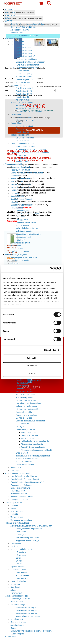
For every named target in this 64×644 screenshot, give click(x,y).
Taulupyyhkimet (22, 219)
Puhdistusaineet (22, 225)
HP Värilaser (21, 555)
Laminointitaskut (17, 44)
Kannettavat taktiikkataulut (21, 205)
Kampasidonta (16, 123)
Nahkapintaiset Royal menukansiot (35, 441)
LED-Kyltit (20, 427)
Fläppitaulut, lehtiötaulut (20, 170)
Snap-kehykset (22, 453)
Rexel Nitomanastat (18, 511)
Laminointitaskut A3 (24, 50)
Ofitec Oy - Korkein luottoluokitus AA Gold (27, 24)
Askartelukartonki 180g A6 (26, 608)
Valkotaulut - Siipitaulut (20, 182)
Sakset (13, 628)
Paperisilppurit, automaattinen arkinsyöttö (27, 482)
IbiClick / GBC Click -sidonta (22, 103)
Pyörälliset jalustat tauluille (21, 179)
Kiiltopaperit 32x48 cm (20, 622)
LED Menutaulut (22, 424)
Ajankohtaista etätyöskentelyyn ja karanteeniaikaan (31, 526)
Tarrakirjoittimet (17, 517)
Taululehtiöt (20, 240)
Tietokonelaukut (22, 573)
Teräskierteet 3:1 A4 (24, 91)
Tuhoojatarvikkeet (18, 491)
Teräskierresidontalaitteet (26, 88)
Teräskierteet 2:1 (23, 97)
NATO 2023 (10, 12)
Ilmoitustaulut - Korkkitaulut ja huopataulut (33, 456)
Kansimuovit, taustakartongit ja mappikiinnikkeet (30, 152)
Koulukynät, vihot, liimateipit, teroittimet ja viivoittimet (32, 631)
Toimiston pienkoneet (14, 502)
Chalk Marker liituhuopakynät (28, 214)
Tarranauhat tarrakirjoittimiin (22, 520)
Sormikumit (15, 587)
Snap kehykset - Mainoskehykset (24, 257)
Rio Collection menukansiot (32, 444)
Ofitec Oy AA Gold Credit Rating (23, 27)
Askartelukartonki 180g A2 (26, 613)
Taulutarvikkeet (17, 208)
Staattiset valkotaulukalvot (21, 199)
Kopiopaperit (16, 543)
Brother (19, 561)
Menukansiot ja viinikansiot (27, 430)
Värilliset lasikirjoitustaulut (21, 184)
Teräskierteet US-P (23, 132)
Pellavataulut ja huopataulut (22, 187)
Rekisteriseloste (17, 33)
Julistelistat (15, 263)
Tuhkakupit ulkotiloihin (25, 465)
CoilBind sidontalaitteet (25, 138)
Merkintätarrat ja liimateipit (21, 549)
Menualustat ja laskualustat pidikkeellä (37, 450)
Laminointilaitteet (17, 42)
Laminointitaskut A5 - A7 (26, 56)
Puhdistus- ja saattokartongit (27, 65)
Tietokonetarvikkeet (18, 570)
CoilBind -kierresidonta (20, 135)
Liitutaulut (14, 202)
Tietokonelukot (22, 578)
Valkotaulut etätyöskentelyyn (27, 538)
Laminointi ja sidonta (14, 39)
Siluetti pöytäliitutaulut (25, 386)
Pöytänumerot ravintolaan (26, 415)
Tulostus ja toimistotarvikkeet (17, 523)
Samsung (20, 564)
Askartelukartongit (18, 605)
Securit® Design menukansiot (33, 447)
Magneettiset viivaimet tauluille (28, 234)
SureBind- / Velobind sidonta (22, 144)
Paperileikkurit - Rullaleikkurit (22, 485)
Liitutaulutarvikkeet (23, 237)
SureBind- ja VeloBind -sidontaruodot (31, 149)
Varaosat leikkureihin (19, 494)
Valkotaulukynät (22, 211)
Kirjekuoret (15, 546)
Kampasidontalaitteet (24, 126)
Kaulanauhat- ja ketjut (25, 74)
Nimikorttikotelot (22, 71)
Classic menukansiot (29, 435)
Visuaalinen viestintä (14, 164)
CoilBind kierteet (22, 141)
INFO (7, 18)
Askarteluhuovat (17, 625)
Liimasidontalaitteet (24, 117)
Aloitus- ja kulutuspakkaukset (28, 228)
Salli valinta (32, 366)
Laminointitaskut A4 (24, 53)
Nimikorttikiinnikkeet (24, 77)
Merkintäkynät (16, 593)
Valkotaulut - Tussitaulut (20, 167)
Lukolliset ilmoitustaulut (20, 260)
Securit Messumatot (24, 462)
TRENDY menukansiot (30, 438)
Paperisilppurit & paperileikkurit (18, 473)
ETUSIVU (9, 9)
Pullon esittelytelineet (24, 397)
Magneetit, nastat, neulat (26, 222)
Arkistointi (14, 590)
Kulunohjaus (21, 535)
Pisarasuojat (16, 193)
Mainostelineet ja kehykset (16, 254)
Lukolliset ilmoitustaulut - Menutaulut (30, 421)
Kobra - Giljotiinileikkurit (20, 488)
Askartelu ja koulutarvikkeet (16, 596)
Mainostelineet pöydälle (25, 389)
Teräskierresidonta (18, 85)
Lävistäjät (14, 514)
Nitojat (13, 508)
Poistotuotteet (11, 637)
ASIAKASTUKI (11, 15)
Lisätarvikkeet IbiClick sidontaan (29, 112)
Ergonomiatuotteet (18, 567)
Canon (18, 558)
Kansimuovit (21, 155)
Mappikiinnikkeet (23, 161)
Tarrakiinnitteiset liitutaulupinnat (28, 403)
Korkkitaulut (15, 190)
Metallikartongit (17, 619)
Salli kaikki (32, 358)
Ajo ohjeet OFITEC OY (20, 30)
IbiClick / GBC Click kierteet (27, 109)
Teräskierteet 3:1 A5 (24, 94)
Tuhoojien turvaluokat (19, 500)
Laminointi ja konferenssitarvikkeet (25, 68)
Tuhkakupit (15, 470)
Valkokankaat (16, 246)
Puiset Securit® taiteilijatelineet (28, 380)
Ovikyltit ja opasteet (24, 418)
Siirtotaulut (15, 176)
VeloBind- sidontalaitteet (26, 147)
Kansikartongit (22, 158)
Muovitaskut (15, 584)
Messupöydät (16, 467)
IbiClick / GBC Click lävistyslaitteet (30, 106)
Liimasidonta (16, 114)
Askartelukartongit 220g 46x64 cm (30, 616)
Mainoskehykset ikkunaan (26, 406)
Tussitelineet (21, 217)
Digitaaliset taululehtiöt (20, 252)
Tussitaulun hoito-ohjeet (20, 243)
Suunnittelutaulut (17, 196)
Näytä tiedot (50, 350)
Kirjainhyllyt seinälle (24, 412)
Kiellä (32, 373)
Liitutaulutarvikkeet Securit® (27, 409)
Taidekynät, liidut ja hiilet (20, 599)
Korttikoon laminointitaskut (26, 59)
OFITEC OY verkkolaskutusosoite (24, 36)
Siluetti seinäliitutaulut (25, 392)
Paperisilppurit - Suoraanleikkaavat (25, 479)
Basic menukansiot (29, 432)
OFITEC (9, 21)
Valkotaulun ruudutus (24, 231)
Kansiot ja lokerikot (18, 581)
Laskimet (14, 505)
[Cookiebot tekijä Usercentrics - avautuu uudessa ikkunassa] (49, 269)
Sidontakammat (22, 129)
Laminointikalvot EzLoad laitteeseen (30, 62)
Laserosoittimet (17, 249)
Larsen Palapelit (17, 634)
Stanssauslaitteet (23, 82)
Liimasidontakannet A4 (25, 120)
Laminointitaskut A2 (24, 47)
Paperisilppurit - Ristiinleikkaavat (24, 476)
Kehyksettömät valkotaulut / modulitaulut (27, 173)
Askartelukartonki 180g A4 (26, 610)
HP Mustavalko (22, 552)
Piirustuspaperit (17, 602)
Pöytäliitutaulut (22, 383)
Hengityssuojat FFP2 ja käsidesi (29, 529)
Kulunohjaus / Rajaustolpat (27, 459)
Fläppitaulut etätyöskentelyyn (28, 540)
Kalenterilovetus (22, 100)
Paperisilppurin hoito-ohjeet (22, 497)
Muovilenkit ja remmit (24, 79)
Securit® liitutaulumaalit (25, 395)
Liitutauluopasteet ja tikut (26, 400)
